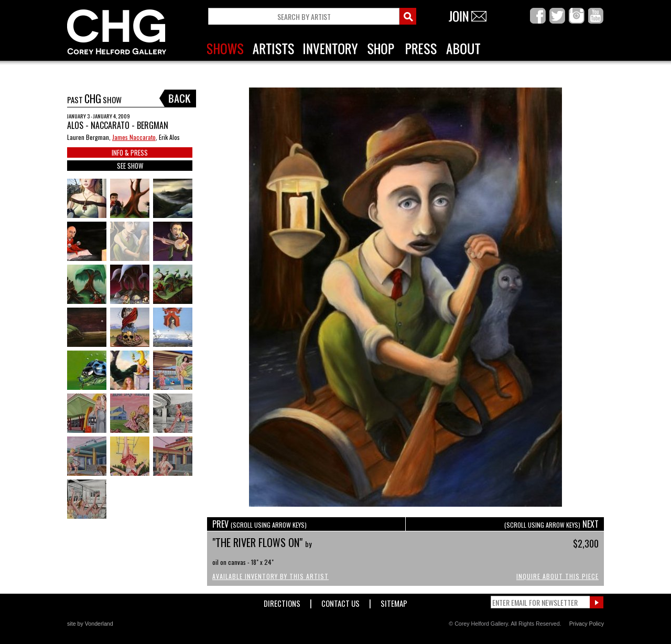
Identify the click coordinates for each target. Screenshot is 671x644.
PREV (259, 524)
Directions (282, 601)
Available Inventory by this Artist (270, 576)
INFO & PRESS (130, 152)
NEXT (551, 524)
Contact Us (340, 601)
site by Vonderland (90, 624)
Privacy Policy (587, 624)
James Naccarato (134, 137)
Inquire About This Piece (558, 576)
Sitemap (394, 601)
